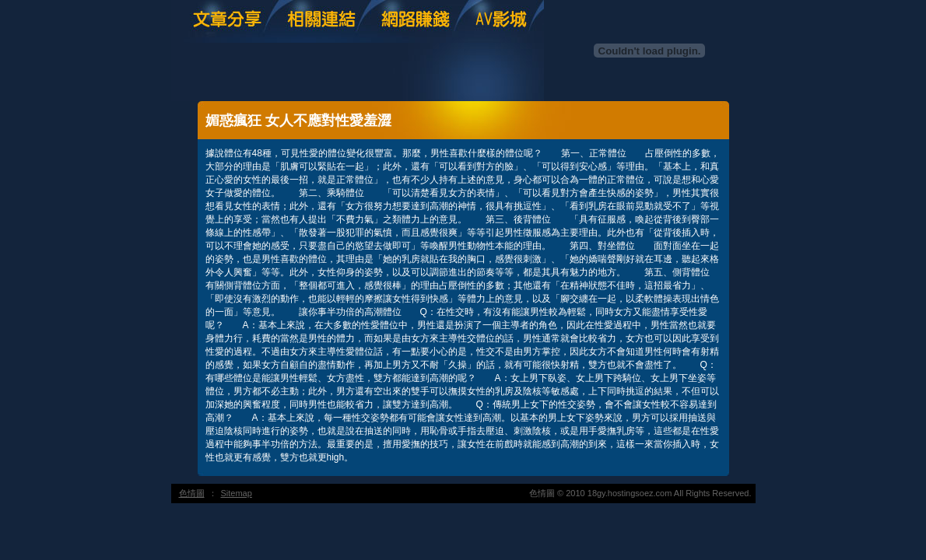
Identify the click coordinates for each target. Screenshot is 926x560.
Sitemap (237, 493)
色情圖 (192, 493)
